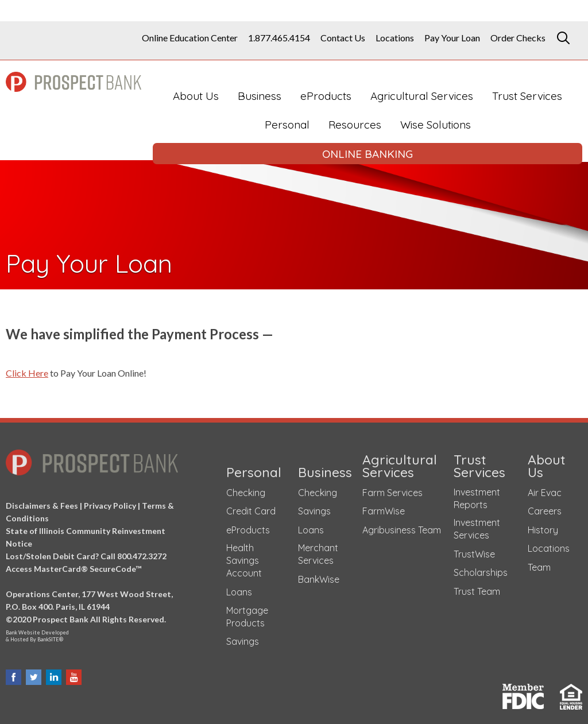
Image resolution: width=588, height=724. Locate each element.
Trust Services (527, 96)
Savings (243, 638)
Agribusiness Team (402, 526)
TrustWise (474, 551)
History (543, 526)
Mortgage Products (247, 613)
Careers (545, 508)
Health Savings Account (244, 557)
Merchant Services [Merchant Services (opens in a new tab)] (318, 551)
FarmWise (384, 508)
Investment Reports (477, 494)
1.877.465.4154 (279, 38)
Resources (355, 125)
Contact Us (343, 38)
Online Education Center (190, 38)
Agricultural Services (422, 96)
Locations (395, 38)
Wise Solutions (436, 125)
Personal (287, 125)
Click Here (27, 373)
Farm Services (392, 489)
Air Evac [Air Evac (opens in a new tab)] (545, 489)
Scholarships (481, 569)
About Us (196, 96)
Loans (239, 589)
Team (539, 564)
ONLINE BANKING (367, 154)
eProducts (326, 96)
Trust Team (477, 588)
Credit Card (251, 508)
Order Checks (518, 38)
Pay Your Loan (452, 38)
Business (260, 96)
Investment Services (477, 525)
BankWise (319, 576)
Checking (246, 489)
